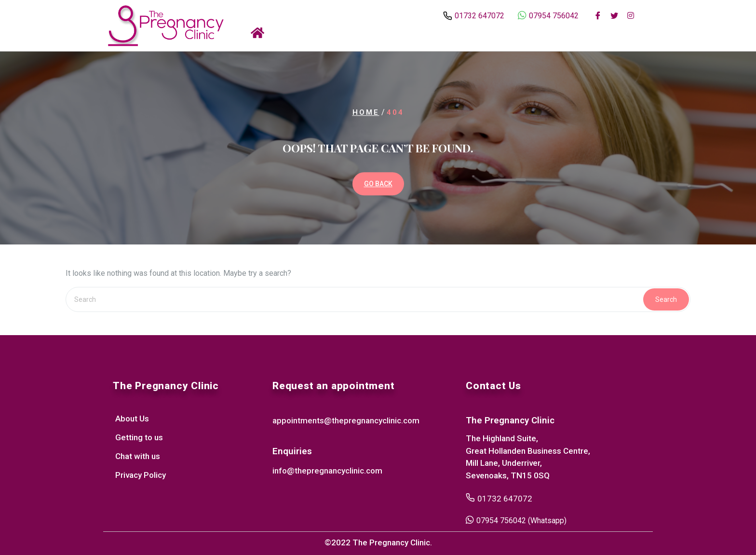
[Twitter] (614, 15)
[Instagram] (631, 15)
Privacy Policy (141, 475)
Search (666, 299)
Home (366, 113)
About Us (132, 419)
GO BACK (378, 184)
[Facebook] (598, 15)
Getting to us (139, 437)
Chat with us (138, 456)
